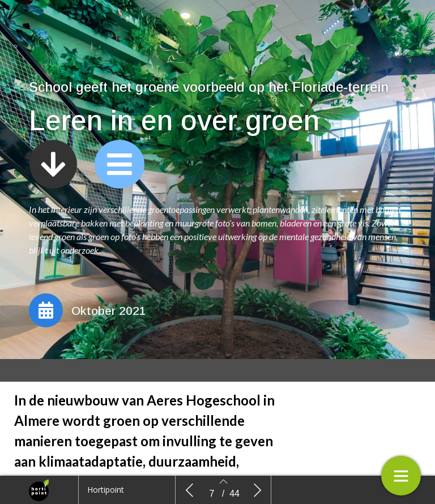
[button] (53, 164)
